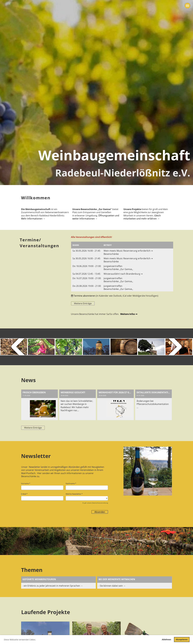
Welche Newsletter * (87, 496)
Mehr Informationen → (33, 219)
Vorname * (42, 486)
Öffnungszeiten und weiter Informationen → (96, 217)
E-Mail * (42, 496)
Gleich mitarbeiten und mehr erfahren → (142, 217)
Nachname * (87, 486)
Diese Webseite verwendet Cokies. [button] (20, 640)
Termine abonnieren (84, 296)
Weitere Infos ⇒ (129, 314)
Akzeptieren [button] (182, 639)
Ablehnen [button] (166, 639)
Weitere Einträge (83, 303)
